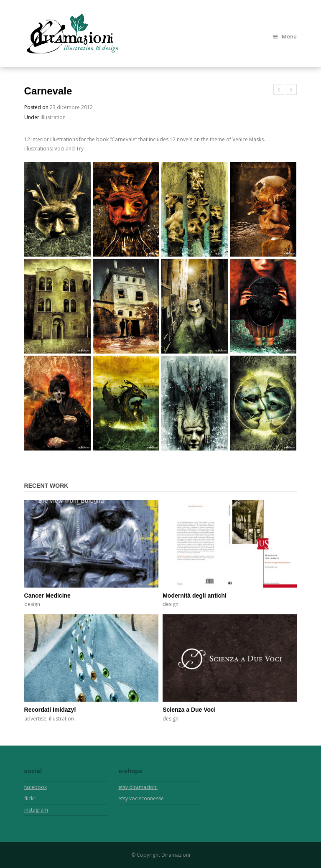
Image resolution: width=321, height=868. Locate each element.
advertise (35, 719)
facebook (36, 787)
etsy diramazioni (138, 787)
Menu (285, 36)
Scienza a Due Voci (189, 710)
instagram (36, 810)
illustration (53, 117)
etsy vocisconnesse (141, 798)
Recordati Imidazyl (50, 710)
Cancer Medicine (47, 596)
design (32, 604)
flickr (30, 798)
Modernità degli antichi (194, 596)
